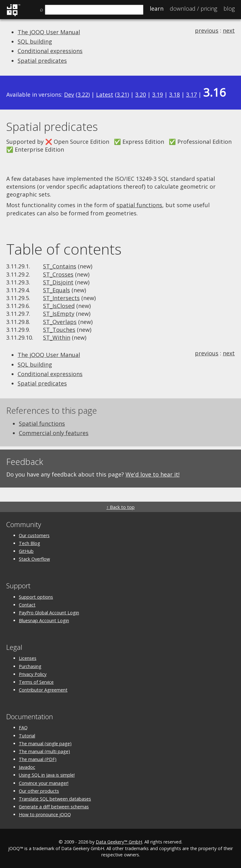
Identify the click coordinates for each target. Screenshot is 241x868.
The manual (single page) (45, 744)
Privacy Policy (33, 674)
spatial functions (139, 205)
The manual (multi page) (44, 751)
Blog (229, 8)
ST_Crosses (58, 274)
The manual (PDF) (38, 759)
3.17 (191, 94)
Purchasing (30, 666)
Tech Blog (29, 543)
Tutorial (27, 736)
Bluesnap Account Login (44, 620)
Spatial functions (42, 423)
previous (207, 30)
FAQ (23, 728)
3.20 (141, 94)
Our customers (34, 535)
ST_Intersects (61, 298)
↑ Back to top (120, 507)
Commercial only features (54, 433)
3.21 (122, 94)
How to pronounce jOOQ (45, 814)
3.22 (83, 94)
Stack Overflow (34, 559)
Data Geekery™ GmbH (119, 842)
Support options (36, 597)
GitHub (26, 551)
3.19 (158, 94)
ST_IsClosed (59, 306)
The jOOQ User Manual (49, 32)
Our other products (39, 791)
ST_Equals (56, 290)
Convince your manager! (44, 783)
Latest (105, 94)
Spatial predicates (42, 61)
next (229, 30)
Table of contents (64, 249)
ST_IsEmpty (59, 314)
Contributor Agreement (43, 690)
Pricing (193, 8)
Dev (69, 94)
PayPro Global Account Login (49, 613)
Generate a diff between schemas (54, 807)
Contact (27, 605)
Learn (157, 8)
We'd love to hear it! (153, 474)
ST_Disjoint (58, 282)
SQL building (35, 41)
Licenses (28, 658)
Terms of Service (36, 682)
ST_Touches (59, 330)
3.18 (174, 94)
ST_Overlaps (60, 322)
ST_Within (57, 337)
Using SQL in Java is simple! (47, 775)
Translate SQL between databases (55, 799)
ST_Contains (60, 266)
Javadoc (27, 767)
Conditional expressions (50, 51)
